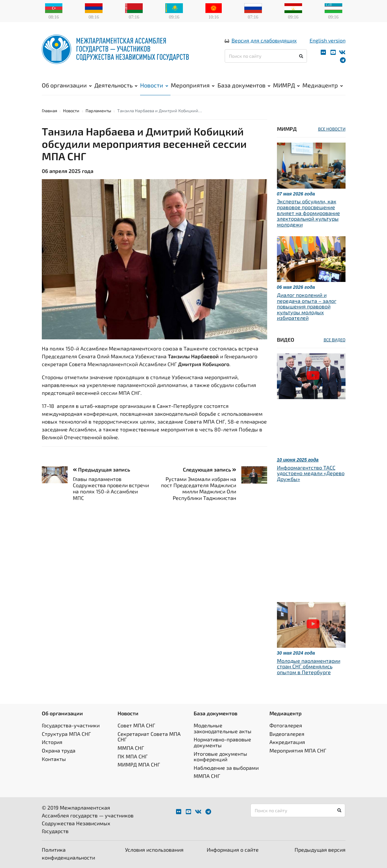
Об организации (67, 85)
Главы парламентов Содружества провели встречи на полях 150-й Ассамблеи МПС (111, 488)
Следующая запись (210, 469)
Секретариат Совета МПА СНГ (149, 737)
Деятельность (116, 85)
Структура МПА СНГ (66, 734)
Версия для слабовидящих (264, 40)
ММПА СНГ (131, 748)
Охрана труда (59, 750)
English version (328, 40)
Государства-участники (71, 725)
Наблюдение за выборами (226, 768)
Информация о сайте (233, 850)
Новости (154, 85)
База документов (244, 85)
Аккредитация (287, 742)
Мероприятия (193, 85)
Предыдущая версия (320, 850)
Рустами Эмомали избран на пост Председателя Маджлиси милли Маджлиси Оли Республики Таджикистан (199, 488)
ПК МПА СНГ (133, 756)
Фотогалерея (286, 725)
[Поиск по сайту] (266, 56)
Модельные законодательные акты (223, 728)
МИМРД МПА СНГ (139, 764)
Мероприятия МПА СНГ (298, 750)
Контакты (54, 759)
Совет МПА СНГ (136, 725)
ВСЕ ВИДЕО (335, 340)
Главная (49, 111)
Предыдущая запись (101, 469)
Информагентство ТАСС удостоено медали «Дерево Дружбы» (311, 473)
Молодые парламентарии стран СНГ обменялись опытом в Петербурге (309, 666)
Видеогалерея (287, 734)
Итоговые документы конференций (220, 757)
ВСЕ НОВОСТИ (332, 129)
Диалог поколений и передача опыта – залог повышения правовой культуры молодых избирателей (307, 306)
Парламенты (98, 111)
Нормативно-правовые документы (222, 742)
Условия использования (154, 850)
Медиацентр (323, 85)
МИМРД (286, 85)
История (52, 742)
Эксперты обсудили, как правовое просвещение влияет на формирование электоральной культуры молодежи (308, 213)
